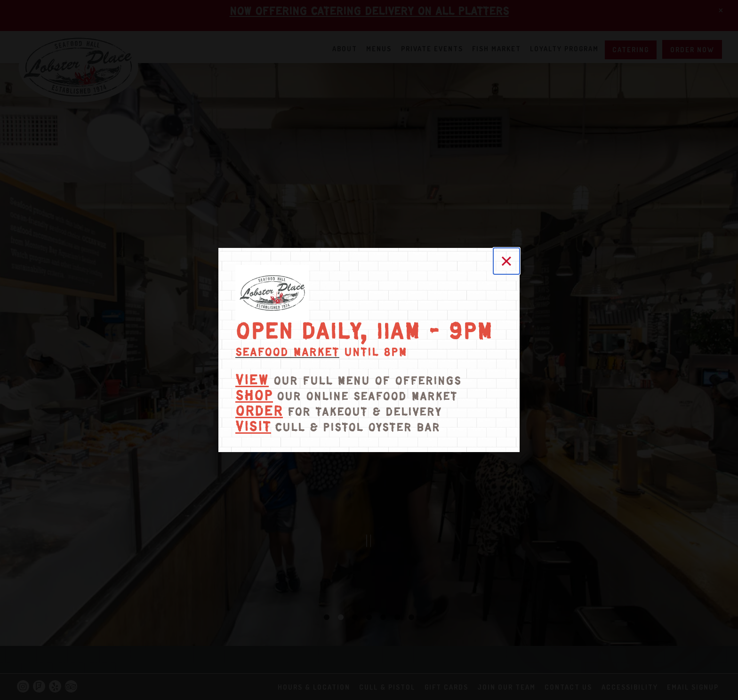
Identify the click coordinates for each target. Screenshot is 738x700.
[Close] (506, 261)
